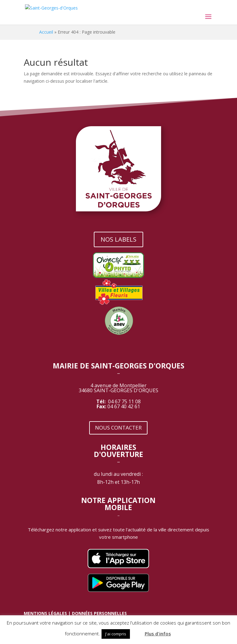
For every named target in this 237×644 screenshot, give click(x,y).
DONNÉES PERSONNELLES (99, 613)
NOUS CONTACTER (118, 428)
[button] (137, 631)
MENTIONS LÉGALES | (48, 613)
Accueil (46, 32)
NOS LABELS (118, 239)
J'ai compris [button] (116, 634)
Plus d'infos (158, 634)
